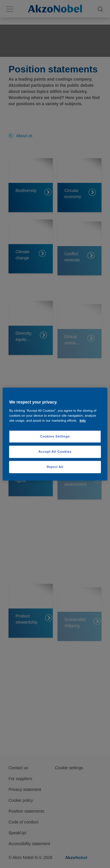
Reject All (55, 467)
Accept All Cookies (55, 451)
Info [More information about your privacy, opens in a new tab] (83, 420)
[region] (55, 434)
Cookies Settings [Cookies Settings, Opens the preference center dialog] (55, 436)
